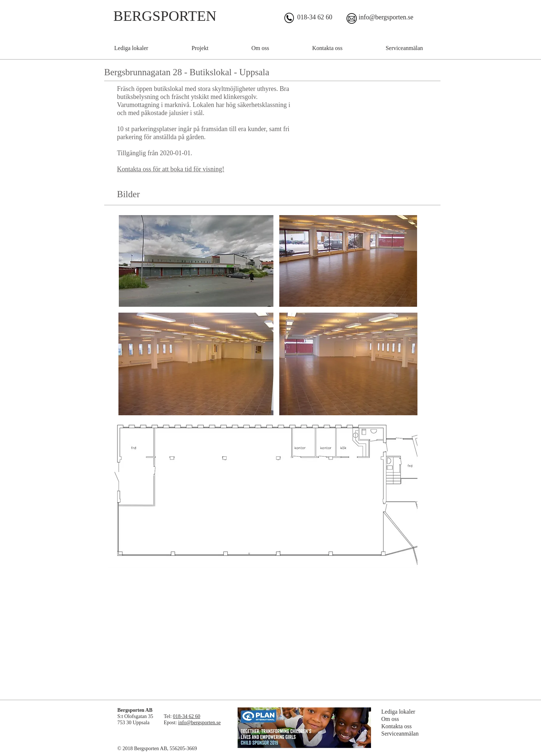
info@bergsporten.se (199, 723)
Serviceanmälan (400, 734)
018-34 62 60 (187, 716)
